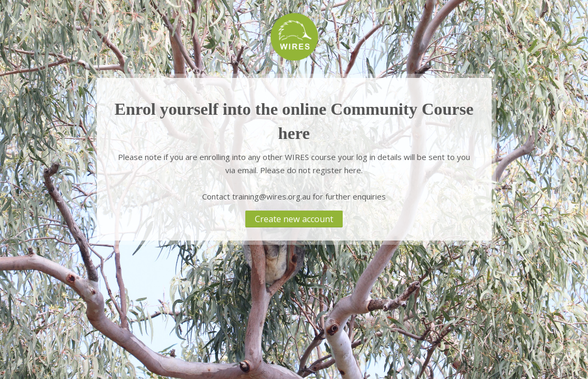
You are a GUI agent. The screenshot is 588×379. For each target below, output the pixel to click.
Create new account (294, 219)
